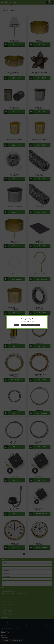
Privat (16, 325)
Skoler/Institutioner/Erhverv (31, 325)
